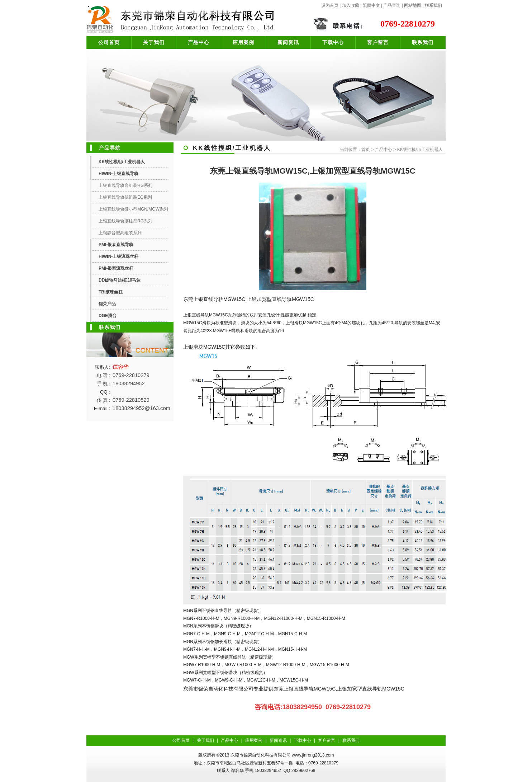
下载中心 (333, 42)
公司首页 (109, 42)
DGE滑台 (108, 316)
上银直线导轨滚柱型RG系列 (125, 221)
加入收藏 (351, 5)
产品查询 (392, 5)
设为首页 (330, 5)
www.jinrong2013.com (313, 755)
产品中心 (199, 42)
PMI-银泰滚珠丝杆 (116, 268)
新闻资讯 (288, 42)
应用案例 (243, 42)
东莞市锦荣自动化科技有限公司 (261, 755)
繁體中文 (371, 5)
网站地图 (413, 5)
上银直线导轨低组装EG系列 (125, 197)
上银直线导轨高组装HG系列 (125, 185)
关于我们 (154, 42)
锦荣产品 (107, 304)
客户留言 (378, 42)
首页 (366, 150)
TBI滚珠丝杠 (111, 292)
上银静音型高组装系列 (120, 233)
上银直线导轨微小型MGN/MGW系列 (133, 209)
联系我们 (433, 5)
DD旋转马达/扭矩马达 (120, 280)
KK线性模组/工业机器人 (122, 162)
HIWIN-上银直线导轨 (118, 174)
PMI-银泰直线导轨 (116, 245)
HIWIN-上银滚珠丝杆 (118, 256)
